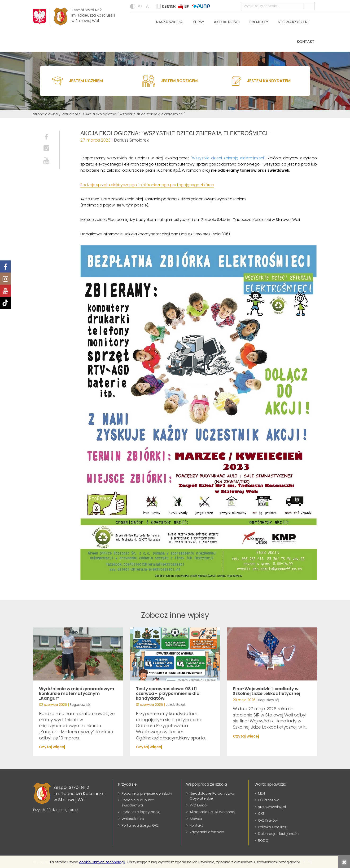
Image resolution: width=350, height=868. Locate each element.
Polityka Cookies (272, 827)
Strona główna (45, 114)
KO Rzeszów (268, 800)
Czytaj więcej (52, 747)
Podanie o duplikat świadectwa (138, 802)
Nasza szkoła (169, 22)
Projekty (259, 22)
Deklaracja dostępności (279, 834)
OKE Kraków (268, 820)
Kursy (198, 22)
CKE (261, 813)
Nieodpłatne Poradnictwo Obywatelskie (212, 796)
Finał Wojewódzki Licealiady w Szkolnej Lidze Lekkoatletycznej (267, 691)
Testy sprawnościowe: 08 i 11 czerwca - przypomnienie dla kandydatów (168, 693)
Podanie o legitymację (141, 812)
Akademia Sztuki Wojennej (212, 812)
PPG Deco (198, 805)
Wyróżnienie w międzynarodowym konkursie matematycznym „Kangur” (77, 693)
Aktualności (227, 22)
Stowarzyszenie (294, 22)
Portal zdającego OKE (140, 825)
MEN (261, 793)
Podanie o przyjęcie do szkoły (147, 793)
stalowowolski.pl (272, 807)
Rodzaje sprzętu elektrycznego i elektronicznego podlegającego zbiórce (147, 185)
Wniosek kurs (133, 819)
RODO (263, 840)
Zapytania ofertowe (207, 832)
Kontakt (306, 42)
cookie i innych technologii (102, 862)
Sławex (196, 819)
